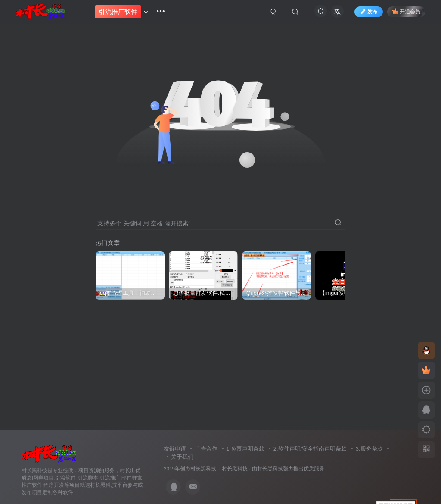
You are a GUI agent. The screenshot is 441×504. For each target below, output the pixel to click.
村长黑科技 (235, 468)
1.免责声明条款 (245, 449)
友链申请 (175, 449)
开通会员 (402, 14)
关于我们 (182, 457)
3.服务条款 (369, 449)
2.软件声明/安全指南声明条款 (310, 449)
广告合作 (206, 449)
